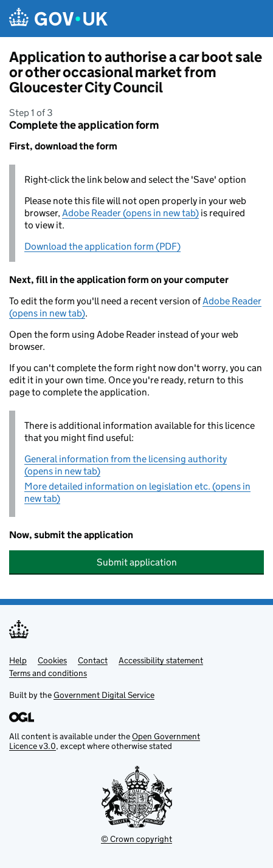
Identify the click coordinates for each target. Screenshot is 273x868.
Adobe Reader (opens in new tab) (130, 213)
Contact (93, 660)
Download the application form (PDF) (102, 246)
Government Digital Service (104, 695)
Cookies (52, 660)
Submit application (137, 562)
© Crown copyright (136, 839)
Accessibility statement (161, 660)
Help (18, 660)
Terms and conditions (48, 673)
